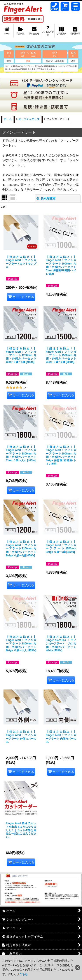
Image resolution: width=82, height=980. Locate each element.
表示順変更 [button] (46, 198)
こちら (24, 974)
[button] (75, 6)
